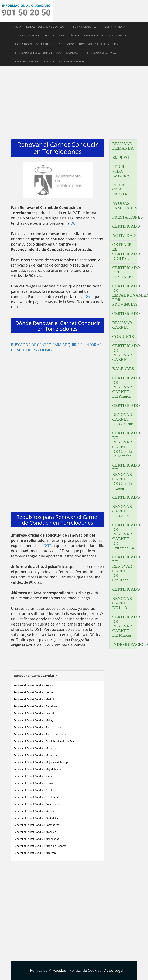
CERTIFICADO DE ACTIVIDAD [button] (103, 53)
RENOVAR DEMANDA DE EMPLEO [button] (46, 27)
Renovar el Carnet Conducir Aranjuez (35, 832)
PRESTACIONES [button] (54, 35)
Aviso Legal (114, 970)
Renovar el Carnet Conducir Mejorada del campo (42, 762)
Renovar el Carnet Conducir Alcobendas (36, 839)
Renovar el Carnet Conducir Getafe (34, 790)
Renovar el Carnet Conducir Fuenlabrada (37, 797)
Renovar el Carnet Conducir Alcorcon (35, 853)
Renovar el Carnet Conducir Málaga (34, 720)
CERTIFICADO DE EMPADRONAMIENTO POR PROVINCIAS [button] (47, 53)
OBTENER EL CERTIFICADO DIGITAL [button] (105, 35)
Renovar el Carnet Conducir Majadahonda (38, 769)
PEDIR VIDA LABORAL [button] (85, 27)
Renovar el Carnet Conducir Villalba (34, 811)
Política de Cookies (86, 970)
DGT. (75, 223)
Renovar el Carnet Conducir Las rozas (35, 783)
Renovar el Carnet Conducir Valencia (35, 713)
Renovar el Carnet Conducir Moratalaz (36, 755)
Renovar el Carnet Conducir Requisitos (36, 685)
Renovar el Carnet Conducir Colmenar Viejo (39, 804)
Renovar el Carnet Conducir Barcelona (36, 706)
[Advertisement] (74, 101)
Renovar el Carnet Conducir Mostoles (35, 748)
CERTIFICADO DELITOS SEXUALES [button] (34, 44)
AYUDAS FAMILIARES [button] (27, 35)
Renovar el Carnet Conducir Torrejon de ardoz (40, 734)
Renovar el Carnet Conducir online (33, 692)
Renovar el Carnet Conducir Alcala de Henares (40, 846)
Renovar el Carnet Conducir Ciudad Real (37, 818)
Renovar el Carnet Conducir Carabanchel (37, 825)
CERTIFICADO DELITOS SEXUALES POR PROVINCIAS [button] (89, 44)
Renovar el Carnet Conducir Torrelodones (37, 727)
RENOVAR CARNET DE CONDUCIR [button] (34, 62)
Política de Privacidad (49, 970)
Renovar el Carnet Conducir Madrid (34, 699)
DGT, (89, 297)
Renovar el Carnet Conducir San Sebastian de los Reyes (45, 741)
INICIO (17, 27)
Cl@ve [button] (74, 35)
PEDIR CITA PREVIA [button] (115, 27)
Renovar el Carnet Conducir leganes (34, 776)
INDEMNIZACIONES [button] (71, 62)
